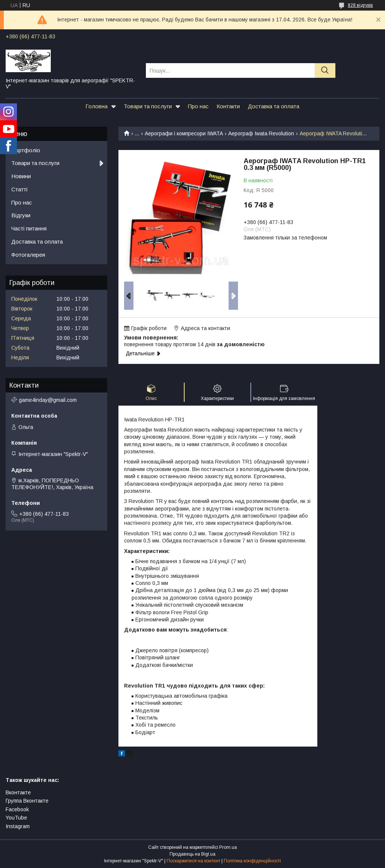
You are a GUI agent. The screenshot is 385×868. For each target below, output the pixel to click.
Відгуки (21, 215)
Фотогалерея (28, 255)
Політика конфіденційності (252, 861)
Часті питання (29, 228)
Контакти (228, 106)
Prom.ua (228, 847)
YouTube (16, 818)
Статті (19, 189)
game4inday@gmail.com (48, 400)
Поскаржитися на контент (193, 861)
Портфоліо (26, 150)
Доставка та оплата (274, 106)
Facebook (17, 809)
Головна (96, 106)
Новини (21, 176)
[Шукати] (325, 70)
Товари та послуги (148, 106)
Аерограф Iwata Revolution (261, 133)
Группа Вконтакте (27, 801)
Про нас (198, 106)
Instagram (18, 826)
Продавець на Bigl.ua (192, 854)
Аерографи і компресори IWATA (184, 133)
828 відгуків (360, 5)
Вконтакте (18, 792)
